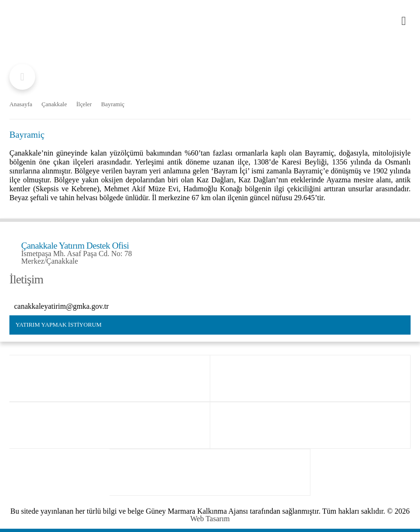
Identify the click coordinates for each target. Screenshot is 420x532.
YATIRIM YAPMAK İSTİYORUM (59, 325)
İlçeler (84, 105)
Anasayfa (21, 105)
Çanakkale (54, 105)
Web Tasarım (210, 519)
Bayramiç (113, 105)
